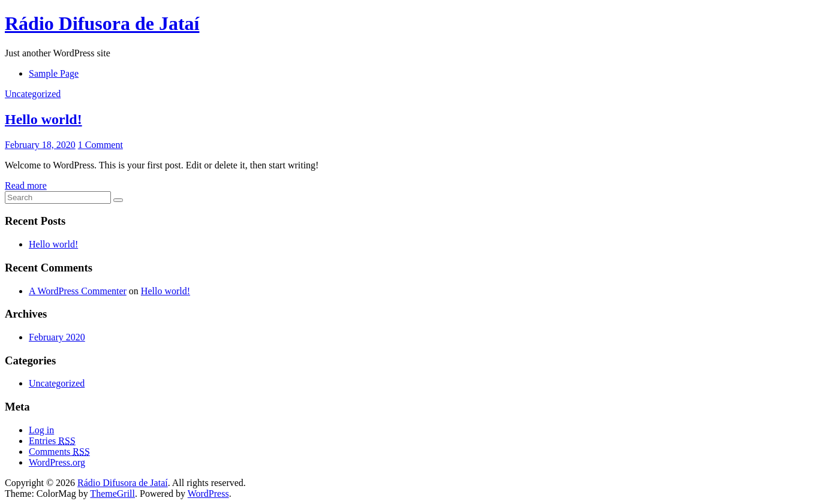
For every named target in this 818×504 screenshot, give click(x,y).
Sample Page (54, 73)
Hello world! (43, 119)
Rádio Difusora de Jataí (102, 23)
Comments (59, 452)
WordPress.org (57, 462)
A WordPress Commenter (78, 291)
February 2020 (57, 337)
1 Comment (100, 145)
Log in (41, 430)
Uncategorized (33, 94)
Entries (52, 441)
